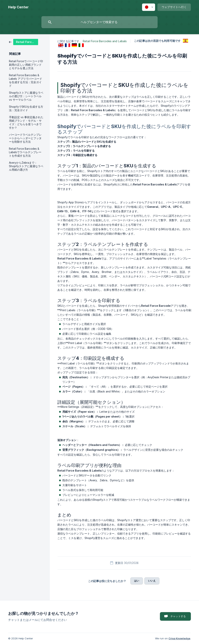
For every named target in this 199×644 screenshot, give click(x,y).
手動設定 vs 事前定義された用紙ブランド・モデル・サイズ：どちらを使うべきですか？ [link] (26, 122)
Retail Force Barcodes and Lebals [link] (105, 41)
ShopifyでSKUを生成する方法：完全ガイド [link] (26, 108)
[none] (18, 7)
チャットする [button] (178, 616)
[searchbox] (99, 22)
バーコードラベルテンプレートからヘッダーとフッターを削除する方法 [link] (25, 138)
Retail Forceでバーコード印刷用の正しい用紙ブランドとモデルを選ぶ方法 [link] (26, 65)
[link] (24, 42)
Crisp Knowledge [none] (179, 638)
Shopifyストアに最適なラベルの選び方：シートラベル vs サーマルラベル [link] (26, 96)
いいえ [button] (152, 581)
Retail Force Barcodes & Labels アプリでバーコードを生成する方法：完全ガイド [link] (26, 80)
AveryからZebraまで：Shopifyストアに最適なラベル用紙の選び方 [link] (26, 166)
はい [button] (137, 581)
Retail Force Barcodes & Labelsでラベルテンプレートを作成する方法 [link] (25, 152)
